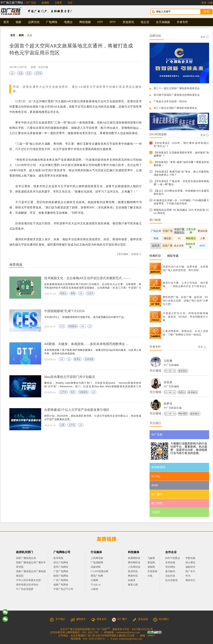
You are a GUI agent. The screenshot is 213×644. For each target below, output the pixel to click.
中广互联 (31, 3)
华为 (190, 576)
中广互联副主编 (173, 408)
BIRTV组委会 (173, 558)
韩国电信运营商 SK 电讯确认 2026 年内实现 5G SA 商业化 (181, 212)
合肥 (62, 425)
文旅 (20, 73)
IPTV (113, 22)
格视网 (45, 3)
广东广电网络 (61, 580)
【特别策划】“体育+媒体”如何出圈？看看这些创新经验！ (181, 164)
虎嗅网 (151, 567)
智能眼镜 (72, 326)
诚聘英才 (78, 619)
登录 (204, 3)
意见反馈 (140, 619)
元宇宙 (38, 73)
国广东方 (190, 571)
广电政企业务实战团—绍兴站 (170, 101)
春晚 (73, 293)
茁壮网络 (170, 567)
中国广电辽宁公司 (63, 589)
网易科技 (133, 576)
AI (90, 326)
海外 (73, 392)
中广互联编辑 (171, 365)
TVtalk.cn (96, 585)
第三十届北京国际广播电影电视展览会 (175, 108)
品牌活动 (34, 22)
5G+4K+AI (170, 371)
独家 (19, 22)
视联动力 (190, 580)
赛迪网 (151, 563)
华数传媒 (190, 558)
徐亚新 (168, 382)
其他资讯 (128, 22)
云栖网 (94, 580)
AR (12, 73)
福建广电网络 (61, 585)
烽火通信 (190, 563)
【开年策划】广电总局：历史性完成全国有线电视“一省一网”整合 (181, 183)
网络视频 (85, 22)
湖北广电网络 (61, 563)
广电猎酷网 (97, 563)
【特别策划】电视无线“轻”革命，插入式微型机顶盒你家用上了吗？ (181, 173)
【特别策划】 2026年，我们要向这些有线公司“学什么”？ (181, 145)
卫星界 (58, 3)
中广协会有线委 (25, 589)
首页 (6, 22)
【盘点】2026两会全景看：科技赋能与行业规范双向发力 (181, 192)
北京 (29, 73)
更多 (205, 37)
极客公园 (133, 585)
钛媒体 (132, 580)
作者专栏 (182, 22)
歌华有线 (58, 558)
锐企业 (145, 22)
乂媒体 (94, 589)
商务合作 (99, 619)
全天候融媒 (163, 22)
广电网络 (52, 22)
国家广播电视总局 (26, 558)
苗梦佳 (168, 404)
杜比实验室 (171, 580)
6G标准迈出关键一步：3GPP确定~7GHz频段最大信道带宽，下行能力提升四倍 (181, 202)
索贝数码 (170, 571)
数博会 (77, 359)
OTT (100, 22)
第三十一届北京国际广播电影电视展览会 (177, 88)
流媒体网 (96, 567)
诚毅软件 (190, 567)
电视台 (68, 22)
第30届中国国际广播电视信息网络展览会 (177, 95)
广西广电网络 (61, 571)
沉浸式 (90, 293)
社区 (70, 3)
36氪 (150, 576)
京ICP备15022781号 (142, 629)
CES (62, 326)
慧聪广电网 (97, 576)
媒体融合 (183, 371)
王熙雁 (168, 361)
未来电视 (89, 359)
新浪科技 (133, 571)
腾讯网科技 (134, 563)
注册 (210, 3)
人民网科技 (134, 567)
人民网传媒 (97, 558)
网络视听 (183, 414)
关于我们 (57, 619)
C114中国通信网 (100, 571)
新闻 (21, 35)
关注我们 (161, 619)
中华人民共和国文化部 (28, 580)
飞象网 (151, 558)
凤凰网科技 (134, 558)
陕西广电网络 (61, 576)
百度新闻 (152, 571)
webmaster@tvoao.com (128, 632)
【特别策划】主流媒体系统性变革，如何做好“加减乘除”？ (181, 154)
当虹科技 (170, 576)
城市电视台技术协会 (27, 585)
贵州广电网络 (61, 567)
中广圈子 (119, 619)
